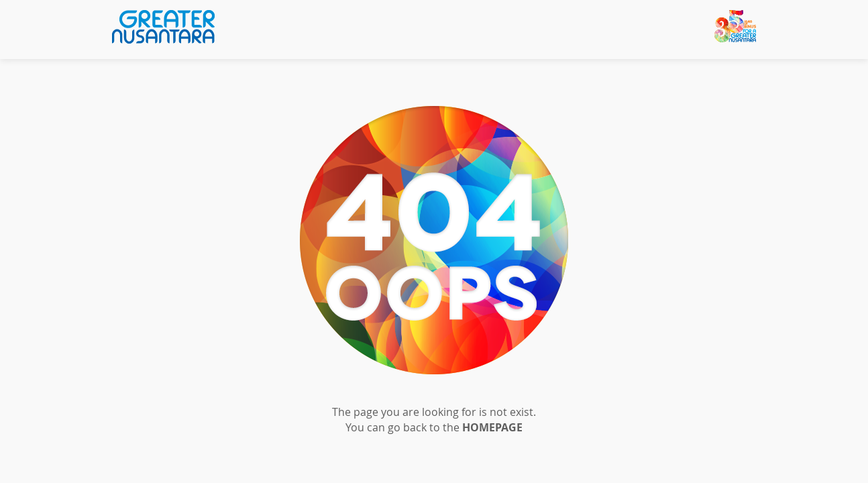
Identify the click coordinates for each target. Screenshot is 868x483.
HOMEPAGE (492, 427)
